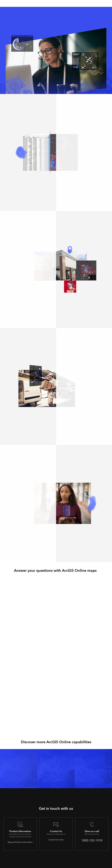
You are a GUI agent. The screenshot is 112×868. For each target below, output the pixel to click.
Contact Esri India (56, 840)
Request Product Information (20, 842)
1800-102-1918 (92, 840)
